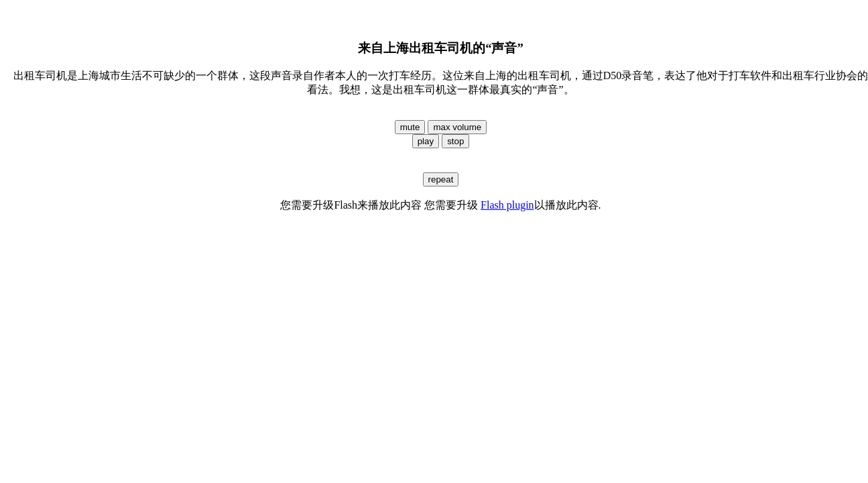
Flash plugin (507, 205)
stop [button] (455, 141)
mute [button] (410, 127)
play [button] (426, 141)
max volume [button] (457, 127)
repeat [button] (441, 179)
